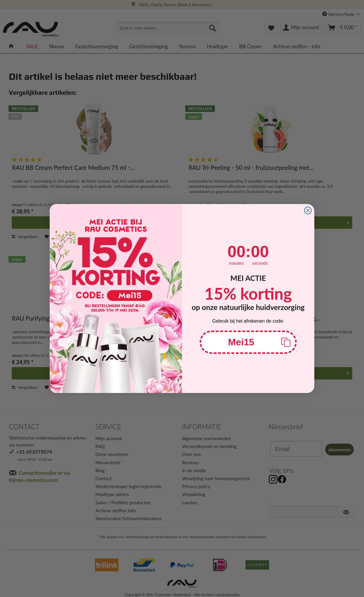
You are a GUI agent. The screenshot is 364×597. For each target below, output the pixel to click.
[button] (248, 342)
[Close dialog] (308, 210)
